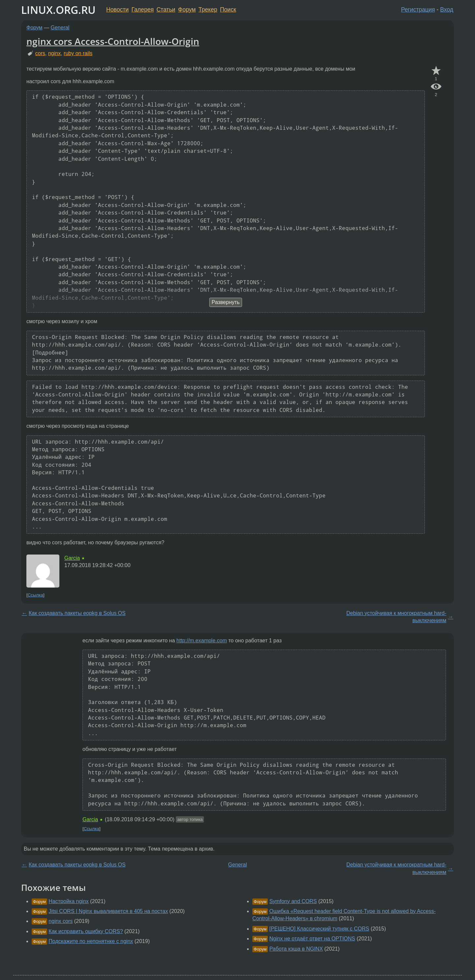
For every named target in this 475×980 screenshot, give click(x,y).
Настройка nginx (68, 901)
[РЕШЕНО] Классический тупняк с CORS (319, 929)
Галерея (143, 10)
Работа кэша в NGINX (296, 949)
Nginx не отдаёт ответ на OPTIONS (312, 939)
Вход (447, 10)
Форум (187, 10)
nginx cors (61, 921)
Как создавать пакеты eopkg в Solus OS (77, 613)
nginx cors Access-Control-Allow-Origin (113, 41)
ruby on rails (78, 53)
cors (40, 53)
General (60, 28)
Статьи (166, 10)
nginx (54, 53)
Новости (117, 10)
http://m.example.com (202, 641)
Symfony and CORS (293, 901)
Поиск (228, 10)
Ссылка (35, 595)
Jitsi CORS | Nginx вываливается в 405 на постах (108, 911)
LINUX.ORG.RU (58, 10)
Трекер (208, 10)
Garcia (72, 558)
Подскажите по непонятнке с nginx (91, 941)
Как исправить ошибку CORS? (86, 931)
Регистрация (418, 10)
